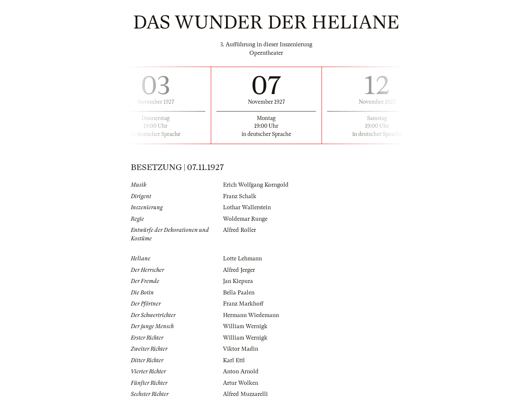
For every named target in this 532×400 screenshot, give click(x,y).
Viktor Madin (241, 349)
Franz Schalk (240, 196)
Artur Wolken (241, 383)
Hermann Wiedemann (251, 315)
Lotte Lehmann (242, 259)
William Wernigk (245, 326)
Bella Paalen (239, 293)
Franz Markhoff (243, 304)
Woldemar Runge (245, 219)
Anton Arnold (241, 371)
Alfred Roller (240, 230)
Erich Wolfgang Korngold (256, 185)
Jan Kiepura (238, 281)
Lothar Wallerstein (247, 207)
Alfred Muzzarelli (245, 394)
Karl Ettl (234, 360)
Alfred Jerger (239, 270)
